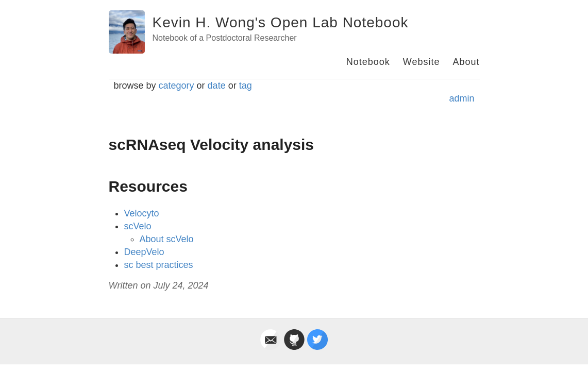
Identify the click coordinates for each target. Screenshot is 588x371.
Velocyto (142, 213)
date (217, 86)
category (177, 86)
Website (422, 62)
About (466, 62)
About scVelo (167, 239)
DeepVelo (144, 252)
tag (246, 86)
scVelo (138, 226)
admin (461, 98)
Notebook (368, 62)
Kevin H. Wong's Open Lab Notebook (281, 22)
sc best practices (159, 265)
